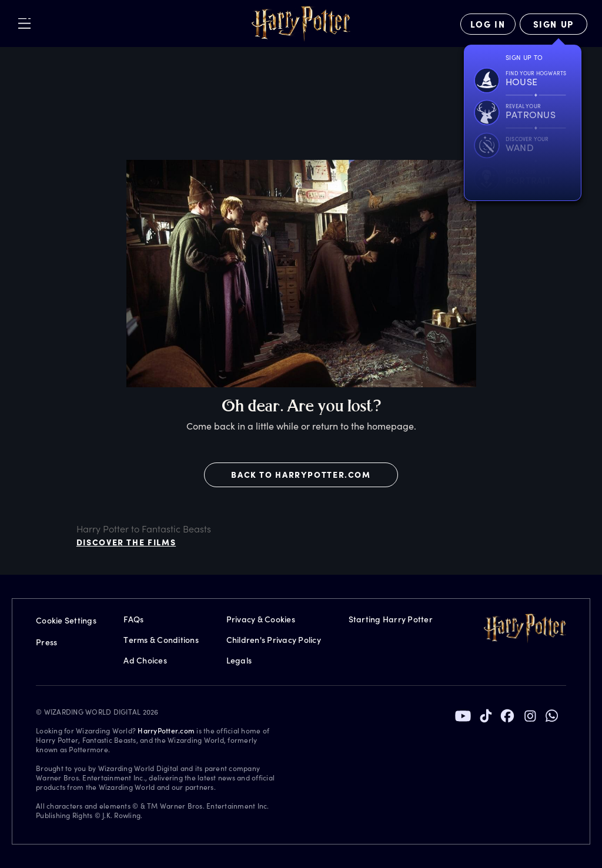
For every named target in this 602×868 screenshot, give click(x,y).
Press (46, 642)
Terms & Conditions (161, 640)
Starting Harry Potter (391, 619)
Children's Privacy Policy (274, 640)
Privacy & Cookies (261, 619)
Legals (239, 660)
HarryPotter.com (166, 730)
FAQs (133, 619)
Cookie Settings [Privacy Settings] (66, 620)
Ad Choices (145, 660)
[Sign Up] (553, 24)
